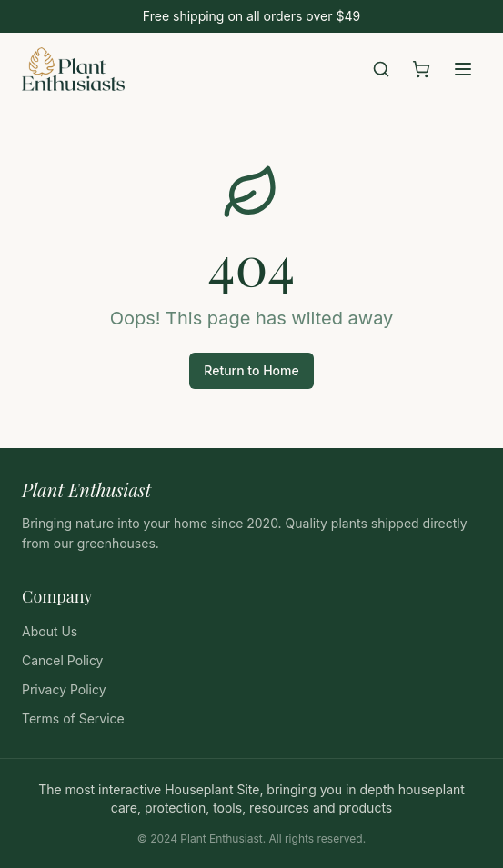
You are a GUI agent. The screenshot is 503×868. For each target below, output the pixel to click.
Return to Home (251, 370)
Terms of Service (73, 718)
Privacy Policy (64, 689)
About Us (50, 631)
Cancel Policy (62, 660)
